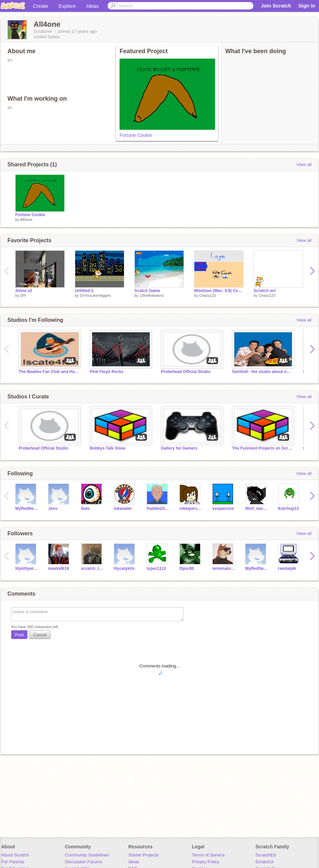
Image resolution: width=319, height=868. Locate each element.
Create (40, 6)
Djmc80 (187, 569)
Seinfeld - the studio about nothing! (262, 372)
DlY (23, 295)
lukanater (123, 509)
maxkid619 (58, 569)
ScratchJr (265, 862)
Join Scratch (276, 6)
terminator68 (224, 569)
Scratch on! (265, 291)
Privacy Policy (206, 862)
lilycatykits (124, 569)
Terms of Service (208, 855)
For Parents (13, 862)
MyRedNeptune (27, 509)
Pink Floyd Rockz (107, 372)
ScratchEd (265, 855)
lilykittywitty (27, 569)
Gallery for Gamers (179, 448)
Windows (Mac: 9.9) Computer (219, 291)
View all (304, 164)
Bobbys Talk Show (108, 448)
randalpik (287, 569)
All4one (26, 220)
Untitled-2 (84, 291)
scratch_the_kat (92, 569)
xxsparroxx (223, 509)
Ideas (93, 6)
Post (19, 635)
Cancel (40, 635)
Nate (85, 509)
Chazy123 (208, 295)
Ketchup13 (288, 509)
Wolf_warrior (257, 509)
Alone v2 (24, 291)
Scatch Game (147, 291)
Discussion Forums (83, 862)
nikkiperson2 (191, 509)
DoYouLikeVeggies (95, 295)
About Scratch (15, 855)
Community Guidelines (87, 855)
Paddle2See (158, 509)
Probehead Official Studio (186, 372)
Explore (67, 6)
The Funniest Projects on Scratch (262, 448)
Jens (53, 509)
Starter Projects (144, 855)
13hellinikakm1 (152, 295)
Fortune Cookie (136, 135)
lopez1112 (156, 569)
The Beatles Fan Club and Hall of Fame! (49, 372)
